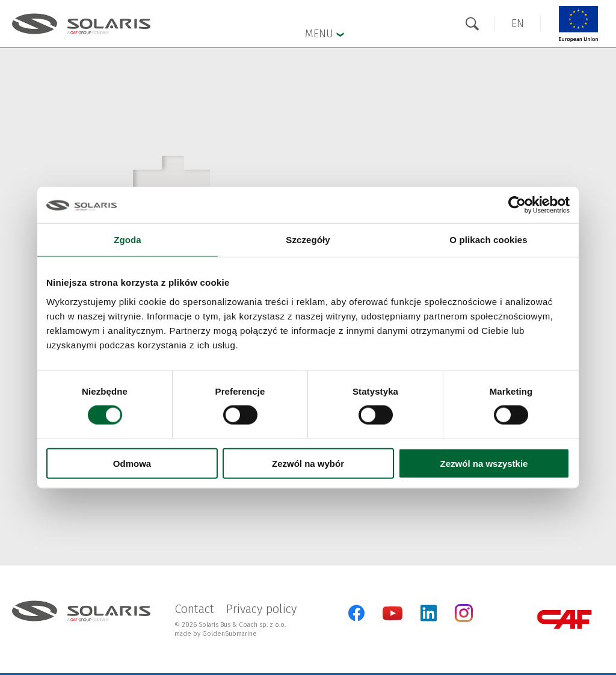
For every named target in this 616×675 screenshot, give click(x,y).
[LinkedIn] (429, 613)
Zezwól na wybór (308, 463)
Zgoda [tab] (128, 240)
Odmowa (132, 463)
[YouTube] (393, 618)
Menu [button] (325, 33)
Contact (194, 609)
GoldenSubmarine (229, 634)
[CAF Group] (564, 619)
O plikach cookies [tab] (488, 240)
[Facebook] (356, 613)
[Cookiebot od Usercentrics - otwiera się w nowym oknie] (517, 205)
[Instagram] (464, 619)
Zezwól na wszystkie (484, 463)
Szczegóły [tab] (308, 240)
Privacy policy (261, 609)
